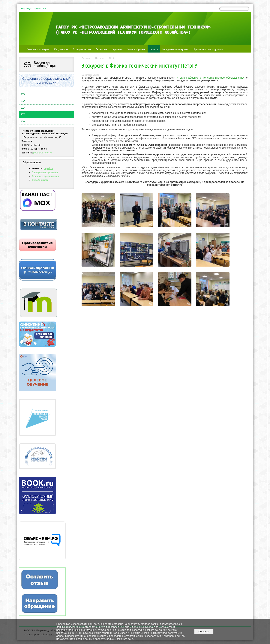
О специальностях (82, 49)
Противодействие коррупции (208, 49)
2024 (23, 108)
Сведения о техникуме (38, 49)
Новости (154, 49)
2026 (23, 95)
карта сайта (40, 9)
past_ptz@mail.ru (43, 153)
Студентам (117, 49)
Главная (86, 58)
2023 (23, 114)
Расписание (101, 49)
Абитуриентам (61, 49)
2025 (23, 101)
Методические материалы (176, 49)
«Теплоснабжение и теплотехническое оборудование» (211, 78)
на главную (26, 9)
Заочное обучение (136, 49)
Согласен (204, 632)
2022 (23, 121)
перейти (48, 168)
